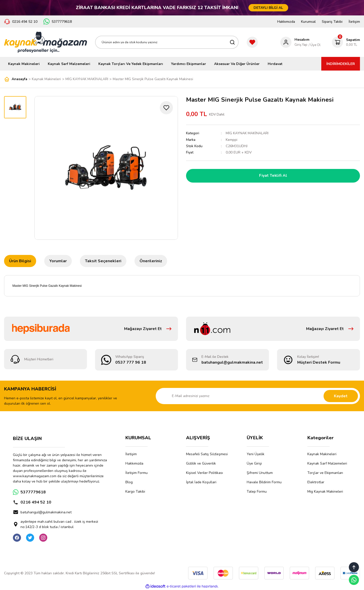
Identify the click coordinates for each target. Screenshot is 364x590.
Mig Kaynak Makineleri (325, 491)
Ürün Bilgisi (20, 261)
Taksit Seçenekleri (103, 261)
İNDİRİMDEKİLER (341, 64)
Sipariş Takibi (332, 22)
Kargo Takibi (135, 491)
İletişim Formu (136, 473)
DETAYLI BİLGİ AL (268, 8)
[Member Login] (295, 42)
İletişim (354, 22)
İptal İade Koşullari (201, 482)
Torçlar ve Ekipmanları (325, 473)
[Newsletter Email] (258, 396)
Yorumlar (58, 261)
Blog (129, 482)
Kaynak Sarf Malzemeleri (327, 463)
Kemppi (232, 139)
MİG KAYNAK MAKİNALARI (247, 133)
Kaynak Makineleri (322, 454)
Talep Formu (257, 491)
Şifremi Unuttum (260, 473)
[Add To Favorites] (166, 108)
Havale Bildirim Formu (264, 482)
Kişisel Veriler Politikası (204, 473)
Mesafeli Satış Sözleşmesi (207, 454)
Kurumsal (308, 22)
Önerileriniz (151, 261)
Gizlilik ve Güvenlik (201, 463)
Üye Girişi (254, 463)
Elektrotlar (316, 482)
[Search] (167, 42)
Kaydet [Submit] (341, 396)
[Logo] (45, 42)
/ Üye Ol (315, 45)
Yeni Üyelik (256, 454)
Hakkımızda (286, 22)
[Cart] (346, 42)
